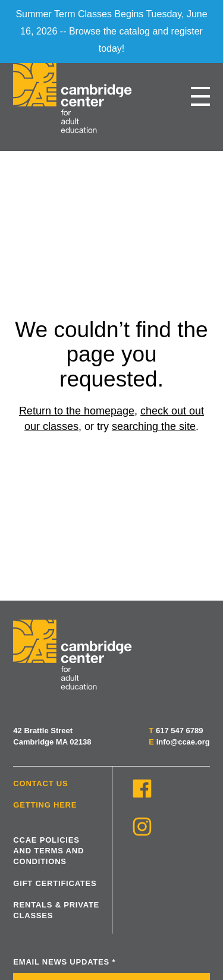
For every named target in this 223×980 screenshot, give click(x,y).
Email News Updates (64, 962)
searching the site (154, 426)
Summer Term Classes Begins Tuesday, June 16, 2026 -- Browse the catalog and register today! (111, 31)
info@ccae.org (183, 742)
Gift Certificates (55, 883)
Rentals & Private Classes (56, 910)
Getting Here (45, 805)
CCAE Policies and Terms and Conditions (48, 851)
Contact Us (40, 783)
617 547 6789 (180, 731)
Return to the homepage (77, 411)
